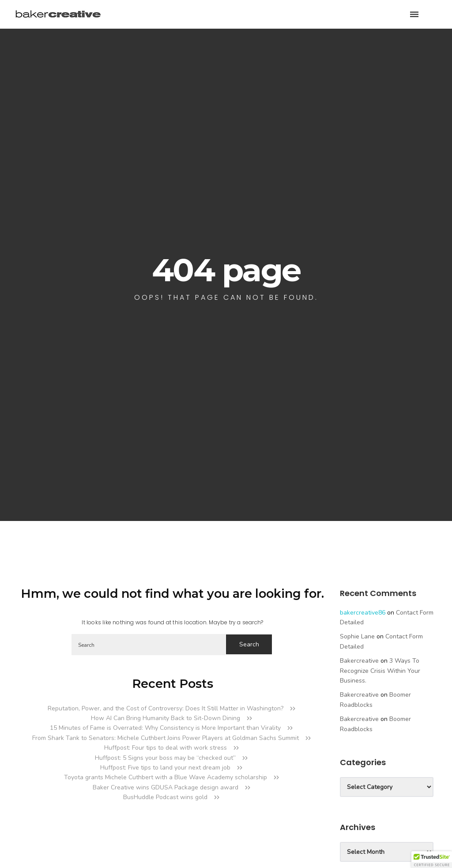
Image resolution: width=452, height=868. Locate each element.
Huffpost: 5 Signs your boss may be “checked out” (165, 758)
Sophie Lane (357, 636)
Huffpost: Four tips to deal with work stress (166, 748)
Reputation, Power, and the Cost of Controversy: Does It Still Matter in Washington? (166, 708)
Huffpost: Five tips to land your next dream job (165, 768)
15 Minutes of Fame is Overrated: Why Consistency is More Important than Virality (165, 728)
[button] (432, 860)
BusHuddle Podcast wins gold (165, 797)
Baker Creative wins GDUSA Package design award (166, 787)
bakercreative (359, 661)
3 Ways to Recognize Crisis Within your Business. (380, 671)
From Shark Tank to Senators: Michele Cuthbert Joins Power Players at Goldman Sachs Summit (166, 738)
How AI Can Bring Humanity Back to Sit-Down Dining (166, 718)
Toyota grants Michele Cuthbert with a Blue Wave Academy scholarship (166, 777)
